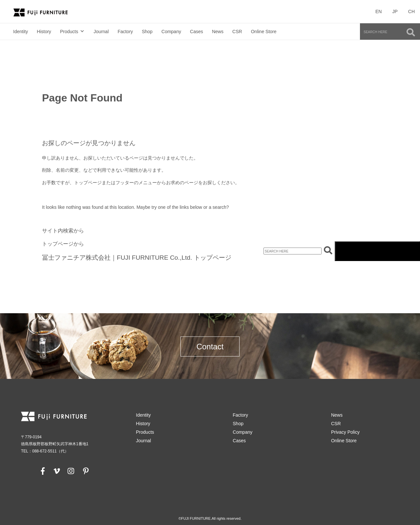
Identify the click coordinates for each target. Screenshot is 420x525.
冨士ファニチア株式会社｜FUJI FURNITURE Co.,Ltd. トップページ (137, 258)
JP (395, 11)
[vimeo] (56, 471)
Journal (101, 32)
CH (411, 11)
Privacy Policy (345, 432)
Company (171, 32)
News (218, 32)
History (44, 32)
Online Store (264, 32)
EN (378, 11)
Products (69, 32)
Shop (147, 32)
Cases (197, 32)
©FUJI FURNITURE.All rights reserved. (210, 518)
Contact (210, 347)
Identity (21, 32)
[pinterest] (86, 471)
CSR (237, 32)
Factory (125, 32)
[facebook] (43, 471)
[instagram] (71, 471)
